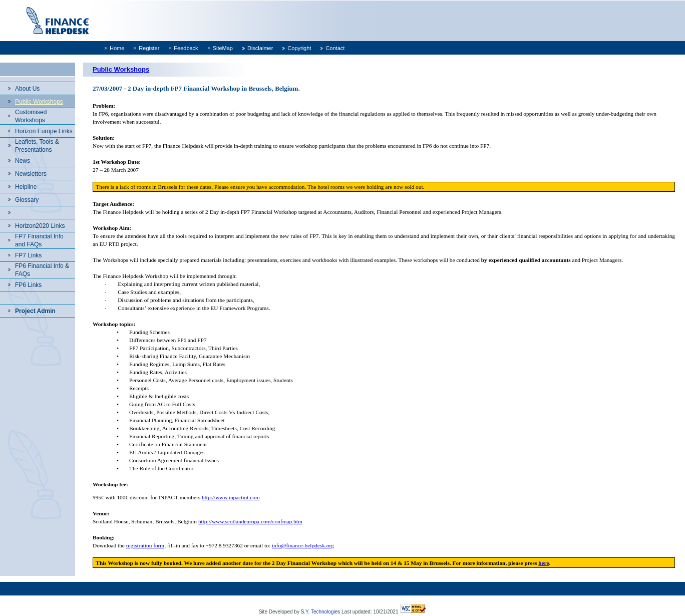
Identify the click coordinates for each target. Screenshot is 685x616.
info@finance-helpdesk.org (303, 545)
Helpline (26, 187)
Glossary (27, 200)
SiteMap (223, 48)
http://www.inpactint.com (231, 497)
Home (117, 48)
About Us (27, 89)
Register (149, 48)
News (23, 161)
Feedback (186, 48)
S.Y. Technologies (321, 612)
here (544, 563)
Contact (335, 48)
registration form (145, 545)
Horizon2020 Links (40, 226)
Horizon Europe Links (44, 131)
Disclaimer (260, 48)
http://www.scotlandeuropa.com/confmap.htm (250, 521)
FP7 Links (28, 255)
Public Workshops (39, 102)
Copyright (299, 48)
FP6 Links (28, 285)
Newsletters (31, 174)
